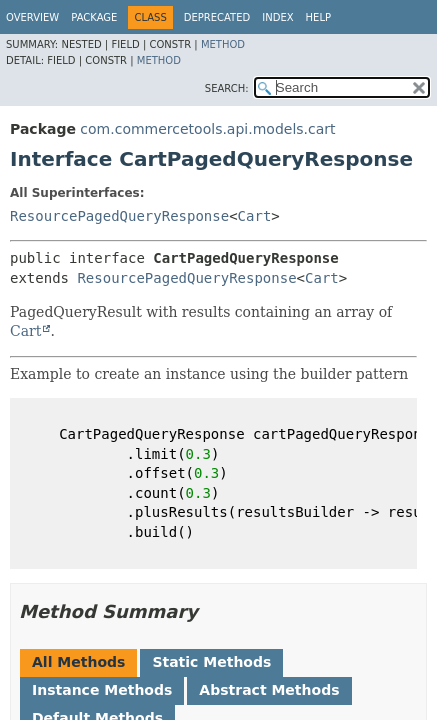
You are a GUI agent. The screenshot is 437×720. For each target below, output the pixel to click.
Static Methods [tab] (211, 662)
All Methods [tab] (78, 662)
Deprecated (217, 17)
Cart (255, 216)
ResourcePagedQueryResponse (119, 216)
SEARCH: (227, 88)
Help (318, 17)
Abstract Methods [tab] (269, 690)
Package (94, 17)
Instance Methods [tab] (102, 690)
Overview (32, 17)
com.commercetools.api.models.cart (207, 129)
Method (223, 44)
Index (277, 17)
